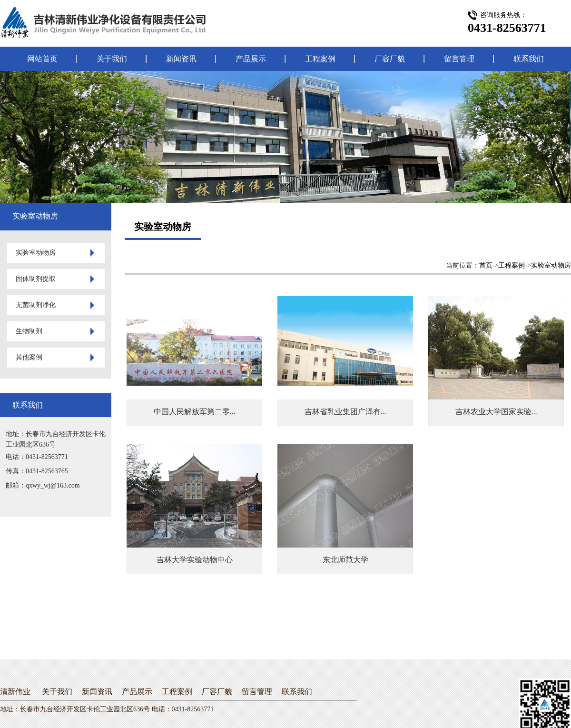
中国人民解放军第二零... (195, 412)
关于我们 (112, 59)
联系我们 (529, 59)
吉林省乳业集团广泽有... (345, 412)
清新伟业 (15, 692)
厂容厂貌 (390, 59)
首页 (486, 265)
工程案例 (320, 59)
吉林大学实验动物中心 (195, 560)
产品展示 (251, 59)
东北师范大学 (345, 560)
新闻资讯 (181, 59)
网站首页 (42, 59)
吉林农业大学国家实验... (496, 412)
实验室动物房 (551, 265)
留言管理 (459, 59)
